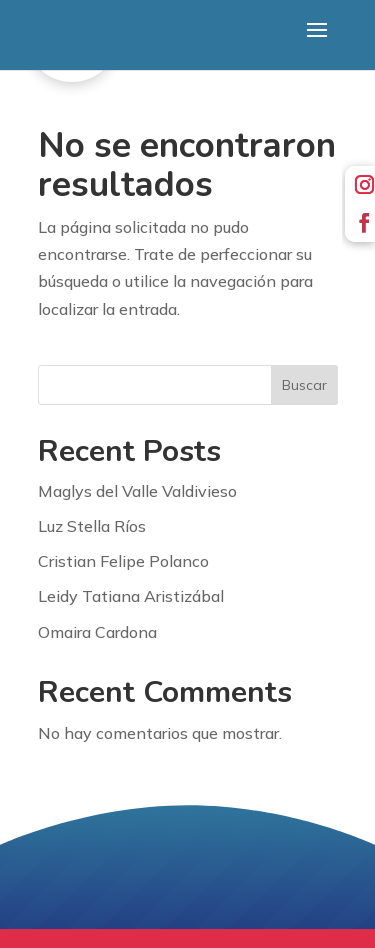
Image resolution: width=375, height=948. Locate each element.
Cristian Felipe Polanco (123, 561)
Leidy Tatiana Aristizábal (131, 596)
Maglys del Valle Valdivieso (137, 491)
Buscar (304, 385)
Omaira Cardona (97, 632)
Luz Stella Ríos (92, 526)
